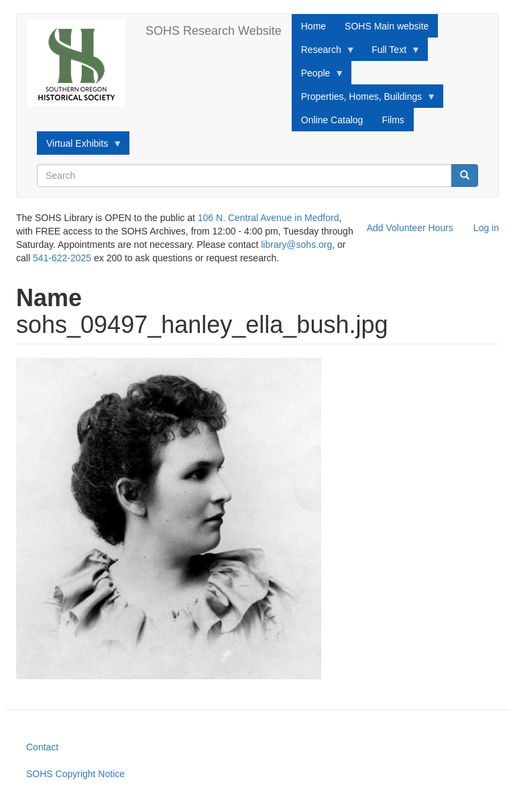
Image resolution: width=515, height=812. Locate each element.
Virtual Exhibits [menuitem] (79, 147)
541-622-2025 (62, 258)
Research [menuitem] (324, 53)
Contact (42, 747)
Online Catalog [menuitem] (332, 120)
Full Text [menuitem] (391, 53)
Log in (486, 228)
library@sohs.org (296, 245)
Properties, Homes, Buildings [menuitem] (364, 100)
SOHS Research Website (214, 31)
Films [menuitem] (393, 120)
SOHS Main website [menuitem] (387, 26)
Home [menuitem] (313, 26)
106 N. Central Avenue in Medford (269, 218)
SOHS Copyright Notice (75, 774)
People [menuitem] (318, 76)
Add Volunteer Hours (410, 228)
